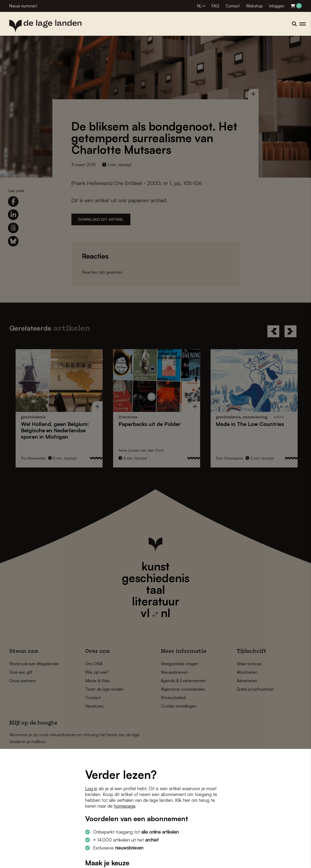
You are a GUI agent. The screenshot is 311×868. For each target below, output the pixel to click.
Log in (91, 788)
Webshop (254, 6)
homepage (125, 806)
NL (199, 6)
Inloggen (277, 6)
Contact (233, 6)
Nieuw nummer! (23, 6)
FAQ (215, 6)
